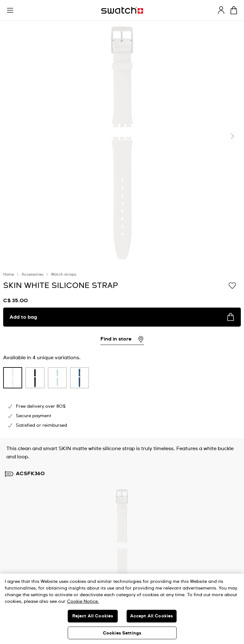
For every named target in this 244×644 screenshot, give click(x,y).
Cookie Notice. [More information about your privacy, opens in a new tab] (83, 602)
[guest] (221, 10)
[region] (122, 609)
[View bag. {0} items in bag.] (234, 10)
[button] (10, 10)
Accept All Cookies (152, 616)
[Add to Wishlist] (232, 285)
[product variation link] (13, 378)
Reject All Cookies (93, 616)
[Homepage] (122, 10)
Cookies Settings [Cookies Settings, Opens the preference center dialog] (122, 633)
